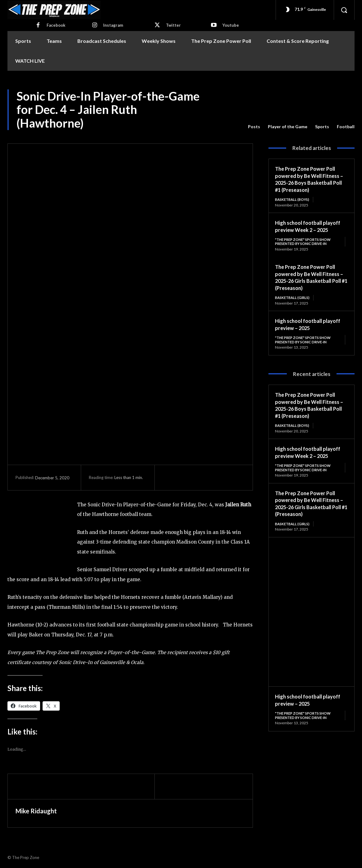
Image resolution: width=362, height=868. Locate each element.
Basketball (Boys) (294, 199)
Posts (254, 127)
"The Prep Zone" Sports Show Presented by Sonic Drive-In (305, 242)
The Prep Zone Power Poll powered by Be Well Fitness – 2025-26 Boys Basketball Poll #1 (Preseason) (310, 179)
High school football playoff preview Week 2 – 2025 (311, 226)
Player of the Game (288, 127)
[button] (344, 10)
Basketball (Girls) (294, 298)
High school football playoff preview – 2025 (311, 325)
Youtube (231, 25)
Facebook (56, 25)
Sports (322, 127)
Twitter (173, 25)
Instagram (113, 25)
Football (346, 127)
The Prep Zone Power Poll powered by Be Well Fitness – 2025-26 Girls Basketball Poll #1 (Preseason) (310, 278)
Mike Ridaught (36, 811)
